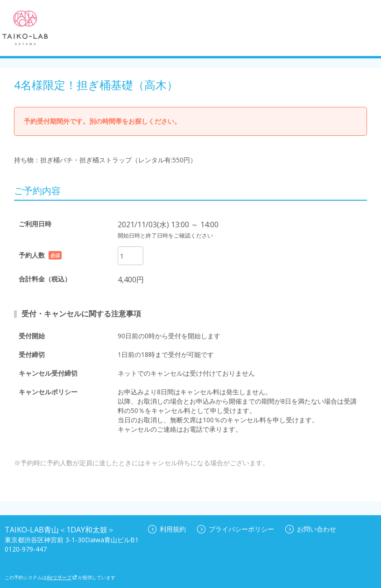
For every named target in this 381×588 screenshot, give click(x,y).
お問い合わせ (311, 529)
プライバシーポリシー (236, 529)
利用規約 (167, 529)
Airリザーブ (62, 577)
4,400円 (131, 280)
